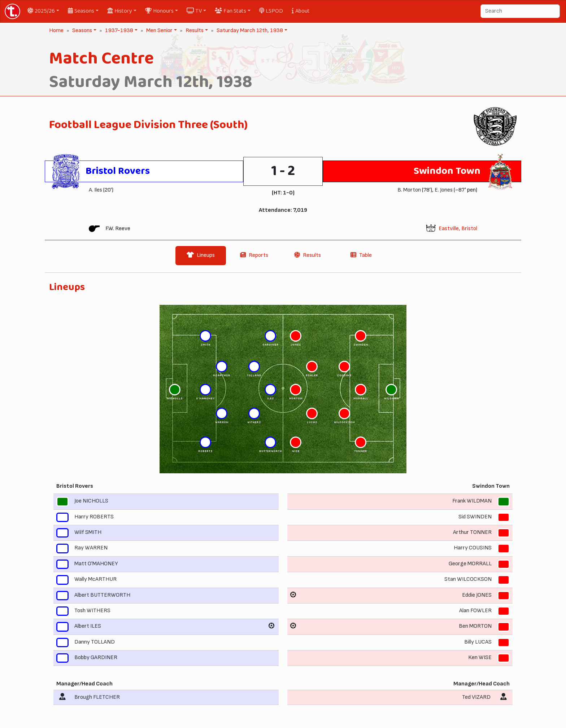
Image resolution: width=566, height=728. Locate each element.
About (301, 11)
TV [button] (194, 11)
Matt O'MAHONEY (96, 564)
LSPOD (271, 11)
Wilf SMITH (88, 532)
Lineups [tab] (201, 255)
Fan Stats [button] (230, 11)
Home (56, 30)
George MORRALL (470, 564)
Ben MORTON (475, 626)
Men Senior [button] (159, 30)
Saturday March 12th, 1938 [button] (249, 30)
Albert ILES (88, 626)
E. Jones (444, 190)
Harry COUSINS (473, 548)
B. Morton (409, 190)
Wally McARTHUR (95, 579)
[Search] (520, 11)
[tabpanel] (283, 496)
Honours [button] (159, 11)
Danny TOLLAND (95, 642)
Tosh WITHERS (92, 611)
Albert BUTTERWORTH (102, 595)
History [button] (120, 11)
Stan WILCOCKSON (468, 579)
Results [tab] (308, 255)
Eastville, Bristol (458, 229)
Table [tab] (361, 255)
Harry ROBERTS (94, 517)
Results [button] (194, 30)
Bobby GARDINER (96, 657)
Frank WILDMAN (472, 501)
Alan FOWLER (475, 611)
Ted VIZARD (476, 697)
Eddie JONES (477, 595)
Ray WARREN (91, 548)
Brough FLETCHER (97, 697)
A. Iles (95, 190)
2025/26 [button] (41, 11)
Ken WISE (480, 657)
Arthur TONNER (472, 532)
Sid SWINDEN (475, 517)
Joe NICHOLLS (91, 501)
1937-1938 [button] (118, 30)
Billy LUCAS (478, 642)
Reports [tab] (254, 255)
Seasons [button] (81, 11)
